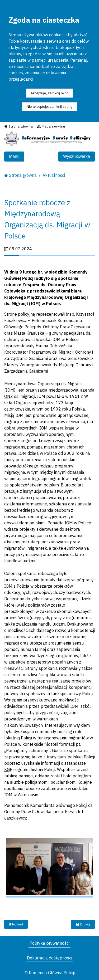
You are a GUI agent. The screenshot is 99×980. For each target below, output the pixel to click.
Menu (14, 156)
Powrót (16, 924)
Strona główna (23, 175)
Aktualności (54, 175)
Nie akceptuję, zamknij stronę (49, 107)
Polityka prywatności (49, 943)
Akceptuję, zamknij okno (50, 93)
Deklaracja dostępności (49, 958)
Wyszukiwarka (77, 156)
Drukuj (83, 924)
